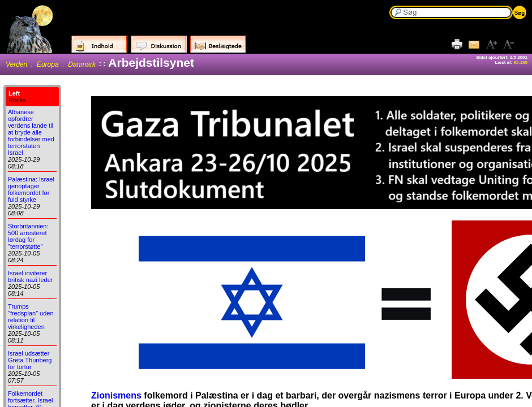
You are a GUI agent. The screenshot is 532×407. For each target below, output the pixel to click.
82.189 (521, 62)
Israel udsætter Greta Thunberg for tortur (30, 360)
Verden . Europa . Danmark (51, 64)
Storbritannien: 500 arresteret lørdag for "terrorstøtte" (28, 236)
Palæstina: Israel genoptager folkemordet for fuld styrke (31, 189)
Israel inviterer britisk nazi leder (30, 276)
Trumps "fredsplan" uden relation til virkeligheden (31, 317)
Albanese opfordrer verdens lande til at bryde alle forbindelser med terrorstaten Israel (31, 132)
